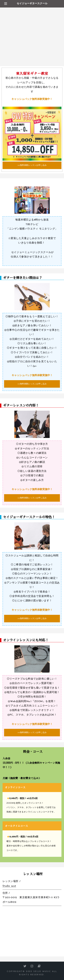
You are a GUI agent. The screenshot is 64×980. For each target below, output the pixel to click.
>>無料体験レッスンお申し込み (32, 165)
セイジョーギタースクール (32, 4)
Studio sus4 (9, 886)
